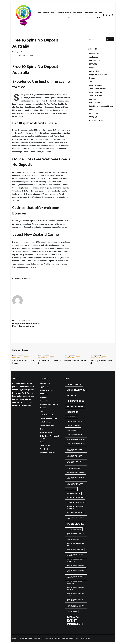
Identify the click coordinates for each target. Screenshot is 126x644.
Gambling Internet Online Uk (101, 362)
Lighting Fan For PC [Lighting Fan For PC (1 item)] (73, 426)
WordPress (87, 638)
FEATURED (93, 64)
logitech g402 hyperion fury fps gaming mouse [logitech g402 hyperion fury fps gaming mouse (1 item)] (76, 444)
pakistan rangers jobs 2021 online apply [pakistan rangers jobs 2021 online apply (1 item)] (76, 478)
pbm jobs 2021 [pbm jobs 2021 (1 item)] (71, 489)
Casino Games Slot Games (75, 361)
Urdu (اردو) (93, 117)
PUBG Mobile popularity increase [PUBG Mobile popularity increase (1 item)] (75, 555)
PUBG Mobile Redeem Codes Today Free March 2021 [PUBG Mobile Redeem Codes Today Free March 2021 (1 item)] (76, 606)
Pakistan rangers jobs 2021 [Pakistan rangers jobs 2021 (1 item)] (76, 473)
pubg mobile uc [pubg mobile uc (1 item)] (72, 611)
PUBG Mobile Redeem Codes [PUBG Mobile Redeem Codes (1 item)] (76, 566)
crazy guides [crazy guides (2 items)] (74, 384)
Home (39, 13)
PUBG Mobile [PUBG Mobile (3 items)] (76, 524)
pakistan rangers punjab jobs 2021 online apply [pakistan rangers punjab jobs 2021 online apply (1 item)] (75, 484)
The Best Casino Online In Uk (49, 362)
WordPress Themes (75, 18)
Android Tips (48, 13)
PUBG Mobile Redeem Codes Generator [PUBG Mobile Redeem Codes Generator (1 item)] (76, 583)
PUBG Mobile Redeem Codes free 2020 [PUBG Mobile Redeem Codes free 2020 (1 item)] (76, 577)
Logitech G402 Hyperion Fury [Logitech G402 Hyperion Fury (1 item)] (76, 439)
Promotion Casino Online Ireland (23, 362)
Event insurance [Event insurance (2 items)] (76, 390)
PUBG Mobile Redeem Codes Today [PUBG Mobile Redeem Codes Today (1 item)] (76, 594)
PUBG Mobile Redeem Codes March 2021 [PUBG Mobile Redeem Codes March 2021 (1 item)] (76, 589)
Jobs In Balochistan (96, 85)
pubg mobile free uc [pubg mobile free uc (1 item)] (73, 539)
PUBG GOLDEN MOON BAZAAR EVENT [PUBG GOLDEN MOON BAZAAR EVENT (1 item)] (76, 518)
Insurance (88, 18)
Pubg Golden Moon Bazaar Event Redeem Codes (27, 324)
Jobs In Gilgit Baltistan (97, 89)
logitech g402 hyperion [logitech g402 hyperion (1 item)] (75, 435)
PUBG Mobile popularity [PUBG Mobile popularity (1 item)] (75, 550)
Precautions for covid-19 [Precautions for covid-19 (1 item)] (75, 502)
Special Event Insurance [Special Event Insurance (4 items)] (76, 620)
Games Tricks (94, 71)
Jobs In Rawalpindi (96, 96)
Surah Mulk (98, 18)
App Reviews (94, 57)
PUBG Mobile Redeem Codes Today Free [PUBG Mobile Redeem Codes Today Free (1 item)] (76, 600)
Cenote (60, 638)
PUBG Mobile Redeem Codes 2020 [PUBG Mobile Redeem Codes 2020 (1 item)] (76, 571)
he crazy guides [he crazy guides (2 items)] (76, 401)
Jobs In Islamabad (96, 92)
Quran (91, 110)
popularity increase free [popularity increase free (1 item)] (75, 498)
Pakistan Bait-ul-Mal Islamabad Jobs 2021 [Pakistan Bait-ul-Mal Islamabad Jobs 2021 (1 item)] (74, 468)
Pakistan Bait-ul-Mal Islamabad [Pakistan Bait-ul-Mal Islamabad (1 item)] (74, 462)
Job (91, 82)
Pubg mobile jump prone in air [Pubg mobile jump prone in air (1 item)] (76, 545)
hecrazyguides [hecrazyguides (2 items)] (75, 406)
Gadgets (92, 68)
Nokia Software (95, 103)
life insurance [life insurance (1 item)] (72, 417)
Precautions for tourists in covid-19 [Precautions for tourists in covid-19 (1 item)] (76, 508)
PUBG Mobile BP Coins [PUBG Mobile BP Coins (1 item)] (74, 529)
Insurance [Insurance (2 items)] (72, 412)
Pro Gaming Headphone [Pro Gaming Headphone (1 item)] (74, 513)
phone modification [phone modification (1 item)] (73, 493)
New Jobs (76, 13)
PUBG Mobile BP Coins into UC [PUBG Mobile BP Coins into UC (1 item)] (75, 534)
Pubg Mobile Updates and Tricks (101, 106)
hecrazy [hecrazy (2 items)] (71, 395)
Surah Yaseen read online (93, 13)
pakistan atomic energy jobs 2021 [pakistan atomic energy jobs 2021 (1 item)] (75, 450)
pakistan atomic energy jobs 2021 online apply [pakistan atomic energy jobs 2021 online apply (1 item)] (75, 456)
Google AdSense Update (98, 75)
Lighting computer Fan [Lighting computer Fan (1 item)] (74, 421)
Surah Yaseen (94, 113)
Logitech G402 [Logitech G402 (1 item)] (71, 430)
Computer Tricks (63, 13)
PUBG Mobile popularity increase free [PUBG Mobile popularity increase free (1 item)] (75, 561)
